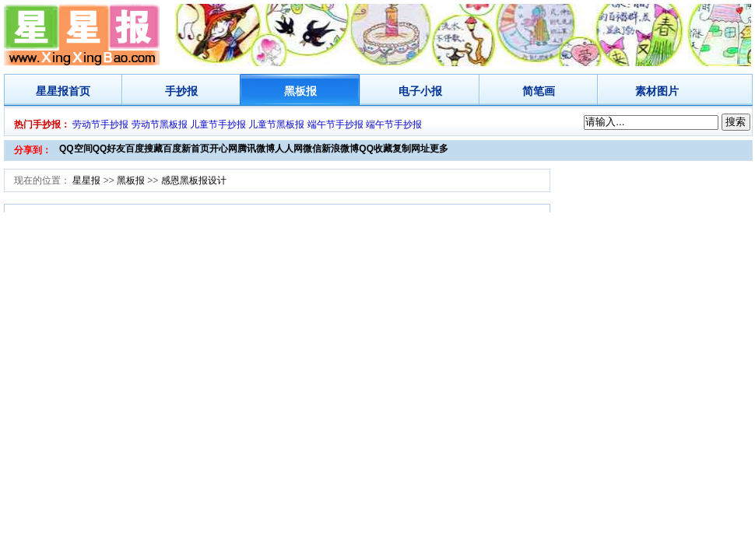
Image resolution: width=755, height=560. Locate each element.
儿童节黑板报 (276, 124)
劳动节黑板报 (160, 124)
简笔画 (539, 91)
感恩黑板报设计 (194, 180)
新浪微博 (340, 149)
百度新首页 (186, 149)
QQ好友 (109, 149)
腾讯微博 (256, 149)
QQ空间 (76, 149)
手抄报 (181, 91)
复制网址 (411, 149)
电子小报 (420, 91)
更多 (439, 149)
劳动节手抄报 (100, 124)
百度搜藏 (144, 149)
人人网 (289, 149)
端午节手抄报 (335, 124)
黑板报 (300, 91)
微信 (312, 149)
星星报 (52, 91)
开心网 (223, 149)
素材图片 (657, 91)
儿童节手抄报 (218, 124)
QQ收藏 (376, 149)
